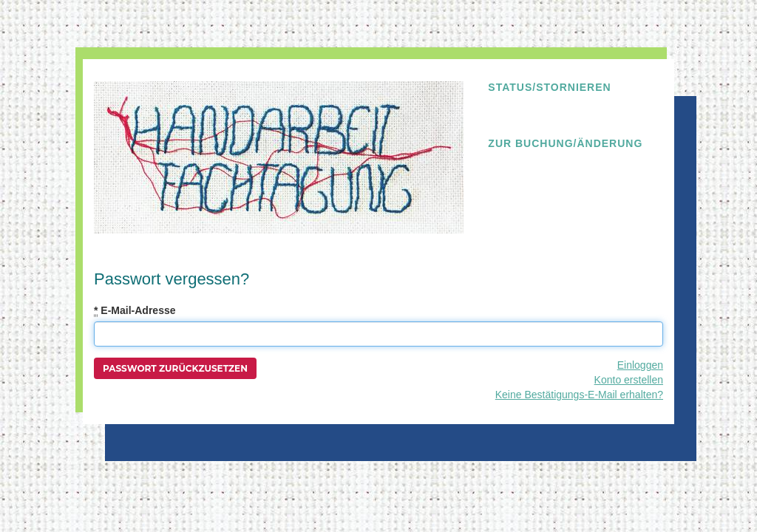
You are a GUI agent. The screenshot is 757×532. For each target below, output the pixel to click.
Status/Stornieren (549, 87)
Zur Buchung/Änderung (565, 143)
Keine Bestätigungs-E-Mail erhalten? (579, 395)
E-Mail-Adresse (135, 311)
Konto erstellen (629, 380)
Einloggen (640, 365)
